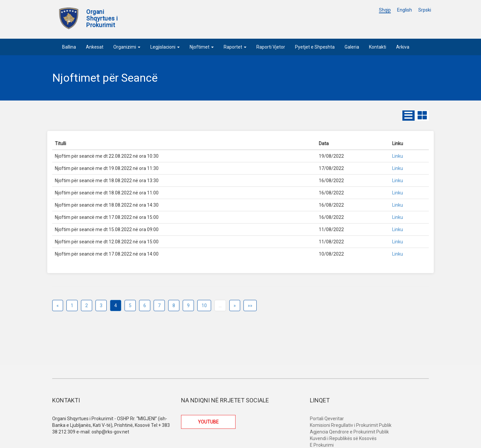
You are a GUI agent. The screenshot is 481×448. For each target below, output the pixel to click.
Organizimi (127, 47)
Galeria (352, 47)
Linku (398, 156)
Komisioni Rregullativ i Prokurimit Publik (351, 425)
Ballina (69, 47)
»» (250, 305)
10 (204, 305)
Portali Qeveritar (327, 419)
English (405, 10)
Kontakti (378, 47)
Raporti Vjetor (271, 47)
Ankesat (95, 47)
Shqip (385, 10)
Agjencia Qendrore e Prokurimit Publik (349, 432)
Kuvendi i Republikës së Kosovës (343, 438)
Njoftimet (202, 47)
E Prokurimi (322, 445)
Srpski (425, 10)
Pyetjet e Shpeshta (315, 47)
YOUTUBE (208, 422)
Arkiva (403, 47)
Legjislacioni (165, 47)
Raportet (235, 47)
